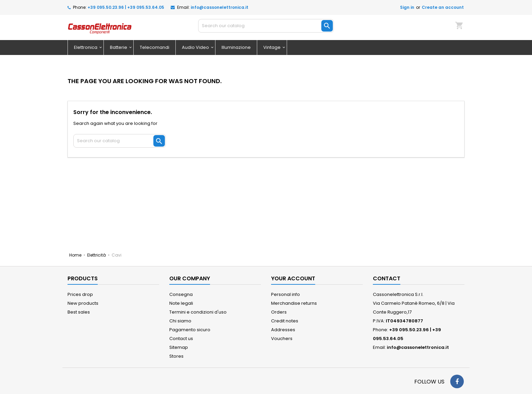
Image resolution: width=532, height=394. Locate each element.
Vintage (272, 47)
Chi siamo (180, 321)
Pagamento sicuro (190, 330)
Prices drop (80, 294)
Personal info (286, 294)
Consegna (181, 294)
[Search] (266, 26)
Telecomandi (155, 47)
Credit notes (285, 321)
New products (83, 303)
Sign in (407, 7)
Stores (176, 356)
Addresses (283, 330)
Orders (279, 312)
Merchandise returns (294, 303)
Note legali (181, 303)
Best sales (79, 312)
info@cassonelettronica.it (220, 7)
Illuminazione (236, 47)
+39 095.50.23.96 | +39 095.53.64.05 (126, 7)
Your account (293, 278)
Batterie (119, 47)
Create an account (443, 7)
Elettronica (86, 47)
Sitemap (179, 347)
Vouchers (282, 339)
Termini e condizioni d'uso (198, 312)
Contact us (181, 339)
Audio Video (195, 47)
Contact (387, 278)
